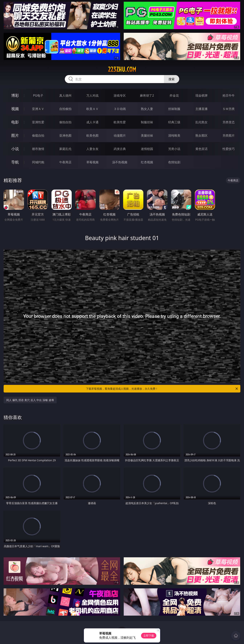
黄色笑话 (201, 149)
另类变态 (229, 122)
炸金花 (174, 95)
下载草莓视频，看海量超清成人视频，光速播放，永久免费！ (162, 389)
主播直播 (201, 109)
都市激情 (38, 149)
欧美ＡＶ (92, 109)
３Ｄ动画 (120, 109)
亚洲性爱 (38, 122)
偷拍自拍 (65, 122)
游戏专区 (120, 95)
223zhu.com (122, 69)
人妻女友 (92, 149)
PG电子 (38, 95)
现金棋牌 (201, 95)
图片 (15, 135)
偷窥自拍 (38, 135)
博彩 (15, 95)
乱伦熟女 (201, 122)
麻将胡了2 (147, 95)
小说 (15, 149)
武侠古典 (120, 149)
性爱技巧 (229, 149)
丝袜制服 (174, 109)
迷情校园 (147, 149)
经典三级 (174, 122)
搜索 (172, 79)
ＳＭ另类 (229, 109)
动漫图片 (120, 135)
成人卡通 (92, 122)
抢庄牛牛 (229, 95)
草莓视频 (92, 162)
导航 (15, 162)
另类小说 (174, 149)
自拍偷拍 (65, 109)
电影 (15, 122)
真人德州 (65, 95)
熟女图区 (201, 135)
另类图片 (229, 135)
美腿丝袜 (147, 135)
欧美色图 (92, 135)
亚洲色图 (65, 135)
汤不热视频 (120, 162)
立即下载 (149, 636)
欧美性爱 (120, 122)
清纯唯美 (174, 135)
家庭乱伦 (65, 149)
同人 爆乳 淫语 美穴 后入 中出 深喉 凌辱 (30, 400)
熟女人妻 (147, 109)
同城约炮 (38, 162)
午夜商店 (65, 162)
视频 (15, 109)
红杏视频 (147, 162)
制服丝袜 (147, 122)
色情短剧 (174, 162)
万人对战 (92, 95)
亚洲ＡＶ (38, 109)
